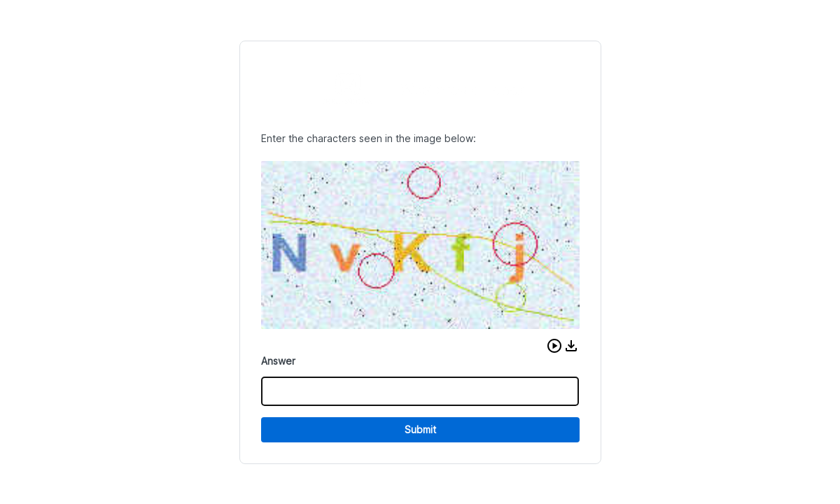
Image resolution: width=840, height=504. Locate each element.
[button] (554, 346)
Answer (278, 361)
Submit (420, 429)
